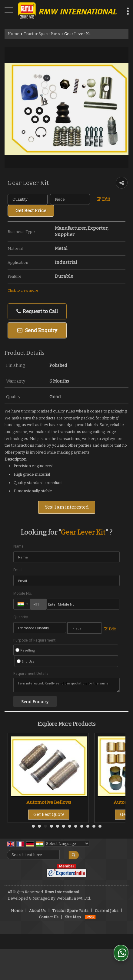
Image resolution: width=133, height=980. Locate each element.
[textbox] (70, 199)
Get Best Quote (49, 815)
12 (100, 826)
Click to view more (23, 290)
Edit (103, 199)
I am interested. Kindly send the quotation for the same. (67, 685)
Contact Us (49, 917)
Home (13, 34)
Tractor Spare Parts (42, 34)
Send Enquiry (37, 330)
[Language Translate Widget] (67, 844)
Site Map (73, 917)
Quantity (21, 617)
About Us (37, 911)
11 (94, 826)
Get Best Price (31, 211)
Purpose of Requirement (34, 640)
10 (88, 826)
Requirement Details (31, 674)
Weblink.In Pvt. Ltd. (74, 898)
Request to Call (37, 311)
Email (18, 570)
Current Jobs (107, 911)
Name (18, 546)
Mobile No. (23, 593)
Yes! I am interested (67, 507)
